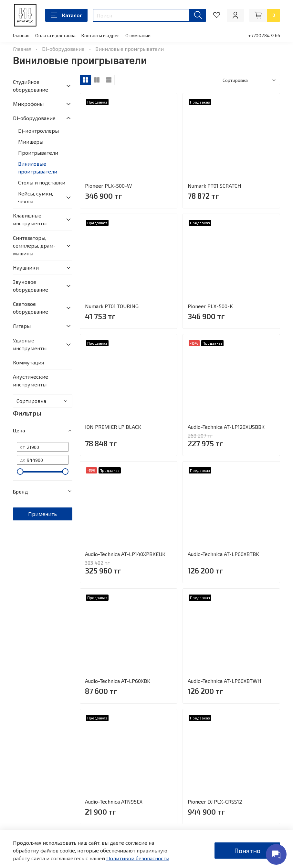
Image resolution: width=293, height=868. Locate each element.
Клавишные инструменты (30, 219)
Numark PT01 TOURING (112, 306)
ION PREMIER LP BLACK (113, 427)
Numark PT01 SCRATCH (215, 186)
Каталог (66, 15)
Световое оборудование (31, 308)
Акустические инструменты (31, 380)
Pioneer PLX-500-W (108, 186)
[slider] (20, 472)
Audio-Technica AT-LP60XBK (118, 681)
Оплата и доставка (55, 35)
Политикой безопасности (138, 858)
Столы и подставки (42, 182)
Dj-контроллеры (38, 131)
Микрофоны (28, 104)
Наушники (26, 267)
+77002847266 (264, 35)
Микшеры (31, 142)
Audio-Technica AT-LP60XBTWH (225, 681)
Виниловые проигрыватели (38, 167)
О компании (138, 35)
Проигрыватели (38, 153)
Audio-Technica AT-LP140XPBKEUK (125, 554)
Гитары (22, 326)
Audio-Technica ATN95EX (114, 801)
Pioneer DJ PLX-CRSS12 (215, 801)
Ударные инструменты (30, 344)
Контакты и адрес (100, 35)
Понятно (247, 851)
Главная (21, 35)
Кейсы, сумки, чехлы (36, 197)
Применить (42, 514)
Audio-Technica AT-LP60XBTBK (223, 554)
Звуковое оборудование (31, 286)
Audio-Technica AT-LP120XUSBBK (226, 427)
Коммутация (28, 362)
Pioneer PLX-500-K (210, 306)
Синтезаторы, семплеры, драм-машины (34, 245)
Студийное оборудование (31, 86)
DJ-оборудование (63, 49)
